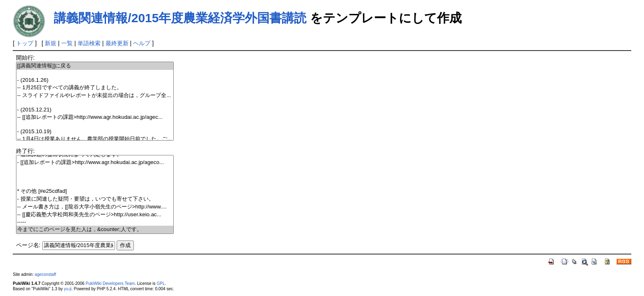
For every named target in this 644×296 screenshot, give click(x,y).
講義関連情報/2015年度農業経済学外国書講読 (180, 18)
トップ (25, 43)
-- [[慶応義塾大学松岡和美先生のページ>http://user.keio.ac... (95, 215)
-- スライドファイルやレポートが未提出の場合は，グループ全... (95, 96)
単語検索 (89, 43)
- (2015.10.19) (95, 132)
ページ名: (28, 245)
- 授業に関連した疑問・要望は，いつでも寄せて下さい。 (95, 199)
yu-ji (68, 289)
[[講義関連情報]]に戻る (95, 66)
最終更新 (117, 43)
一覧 (67, 43)
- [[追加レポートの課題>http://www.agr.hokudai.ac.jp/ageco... (95, 163)
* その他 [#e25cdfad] (95, 191)
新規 (51, 43)
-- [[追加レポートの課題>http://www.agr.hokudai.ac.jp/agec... (95, 117)
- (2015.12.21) (95, 110)
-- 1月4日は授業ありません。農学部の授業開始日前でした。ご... (95, 139)
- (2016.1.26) (95, 80)
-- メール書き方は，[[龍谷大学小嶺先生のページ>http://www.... (95, 207)
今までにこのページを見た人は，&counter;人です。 (95, 230)
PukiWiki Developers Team (110, 283)
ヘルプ (142, 43)
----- (95, 222)
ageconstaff (46, 274)
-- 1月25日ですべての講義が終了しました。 (95, 88)
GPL (161, 283)
